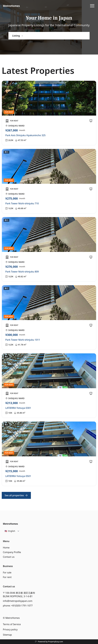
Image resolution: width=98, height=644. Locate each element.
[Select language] (12, 531)
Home (6, 548)
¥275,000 (12, 199)
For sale (7, 573)
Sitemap (7, 635)
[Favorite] (91, 121)
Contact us (9, 557)
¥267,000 (12, 130)
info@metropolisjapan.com (18, 601)
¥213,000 (12, 403)
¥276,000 (12, 267)
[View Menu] (92, 6)
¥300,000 (12, 335)
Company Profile (12, 552)
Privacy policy (10, 629)
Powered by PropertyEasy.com (51, 642)
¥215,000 (12, 471)
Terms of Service (12, 624)
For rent (7, 577)
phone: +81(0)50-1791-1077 (18, 606)
